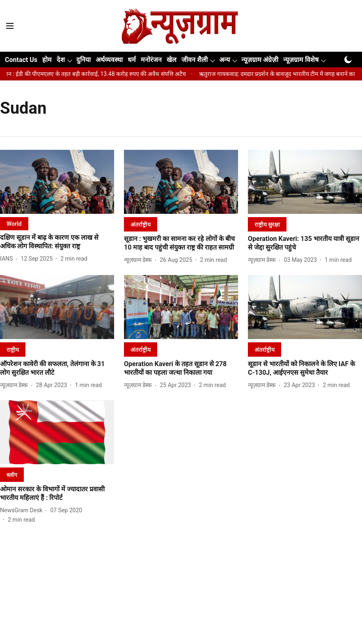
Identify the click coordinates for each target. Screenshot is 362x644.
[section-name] (14, 223)
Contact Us (21, 60)
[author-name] (8, 259)
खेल (172, 60)
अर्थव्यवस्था (109, 60)
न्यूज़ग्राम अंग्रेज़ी (260, 60)
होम (47, 60)
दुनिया (84, 60)
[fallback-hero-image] (57, 182)
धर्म (132, 60)
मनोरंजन (151, 60)
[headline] (57, 242)
